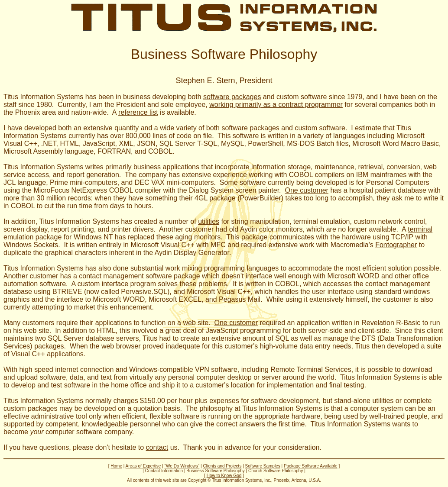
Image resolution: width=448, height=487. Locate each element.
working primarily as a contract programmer (276, 105)
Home (116, 466)
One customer (306, 190)
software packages (232, 97)
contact (157, 447)
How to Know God (224, 476)
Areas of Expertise (143, 466)
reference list (138, 112)
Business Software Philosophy (216, 471)
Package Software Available (311, 466)
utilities (209, 221)
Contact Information (164, 471)
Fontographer (396, 245)
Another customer (31, 276)
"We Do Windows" (182, 466)
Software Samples (263, 466)
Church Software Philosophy (276, 471)
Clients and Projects (222, 466)
